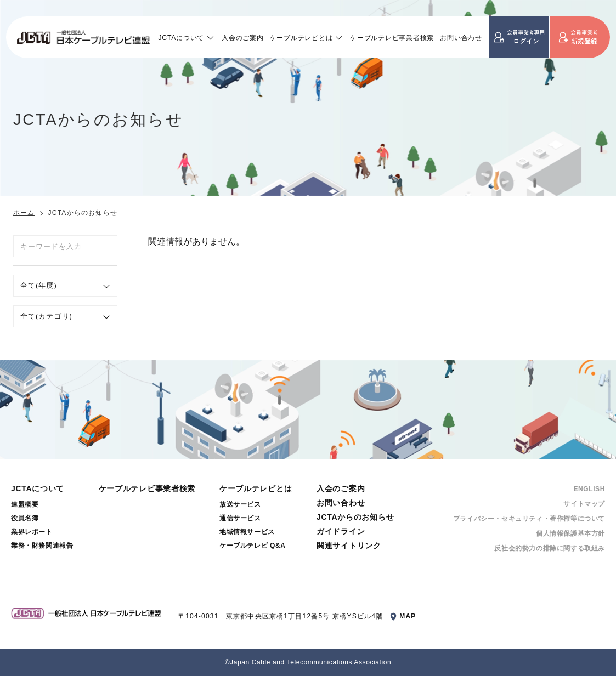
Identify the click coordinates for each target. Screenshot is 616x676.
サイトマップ (584, 504)
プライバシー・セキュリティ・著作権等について (529, 519)
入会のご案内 (242, 38)
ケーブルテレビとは (301, 38)
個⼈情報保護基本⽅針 (570, 533)
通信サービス (240, 518)
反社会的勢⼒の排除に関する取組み (550, 548)
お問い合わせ (461, 38)
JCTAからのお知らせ (355, 517)
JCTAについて (182, 38)
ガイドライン (341, 531)
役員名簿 (25, 518)
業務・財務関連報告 (42, 546)
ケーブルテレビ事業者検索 (392, 38)
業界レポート (32, 532)
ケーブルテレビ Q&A (253, 546)
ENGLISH (589, 489)
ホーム (24, 213)
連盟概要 (25, 504)
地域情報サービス (247, 532)
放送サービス (240, 504)
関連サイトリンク (349, 546)
